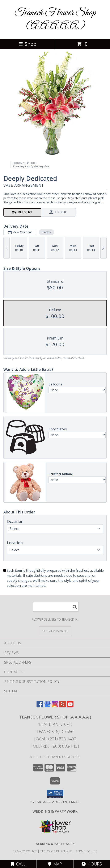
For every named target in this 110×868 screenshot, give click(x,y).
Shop (27, 44)
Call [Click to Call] (18, 864)
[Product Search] (56, 607)
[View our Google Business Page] (47, 706)
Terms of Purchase (56, 851)
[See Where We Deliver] (55, 631)
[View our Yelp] (63, 706)
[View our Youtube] (70, 706)
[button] (55, 794)
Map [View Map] (55, 864)
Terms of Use (86, 851)
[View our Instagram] (55, 706)
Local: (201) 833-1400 (55, 739)
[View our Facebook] (40, 706)
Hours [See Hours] (92, 864)
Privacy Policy (25, 851)
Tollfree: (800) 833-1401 (55, 746)
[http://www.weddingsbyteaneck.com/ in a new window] (55, 811)
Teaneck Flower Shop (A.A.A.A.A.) (55, 19)
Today (46, 232)
